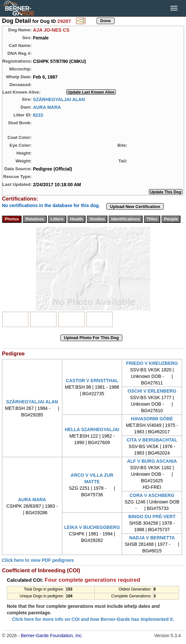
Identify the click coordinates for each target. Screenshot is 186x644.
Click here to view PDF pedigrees (38, 560)
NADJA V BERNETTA (152, 538)
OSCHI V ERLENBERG (152, 391)
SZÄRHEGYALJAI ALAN (59, 99)
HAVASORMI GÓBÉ (152, 419)
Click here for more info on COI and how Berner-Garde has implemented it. (93, 619)
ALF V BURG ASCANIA (152, 461)
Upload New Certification (135, 207)
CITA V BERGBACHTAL (152, 440)
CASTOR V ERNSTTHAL (92, 381)
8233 (38, 115)
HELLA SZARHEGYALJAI (92, 429)
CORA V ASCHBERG (152, 495)
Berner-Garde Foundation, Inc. (52, 636)
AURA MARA (47, 107)
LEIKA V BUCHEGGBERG (92, 527)
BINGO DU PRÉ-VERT (152, 517)
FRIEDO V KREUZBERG (152, 363)
